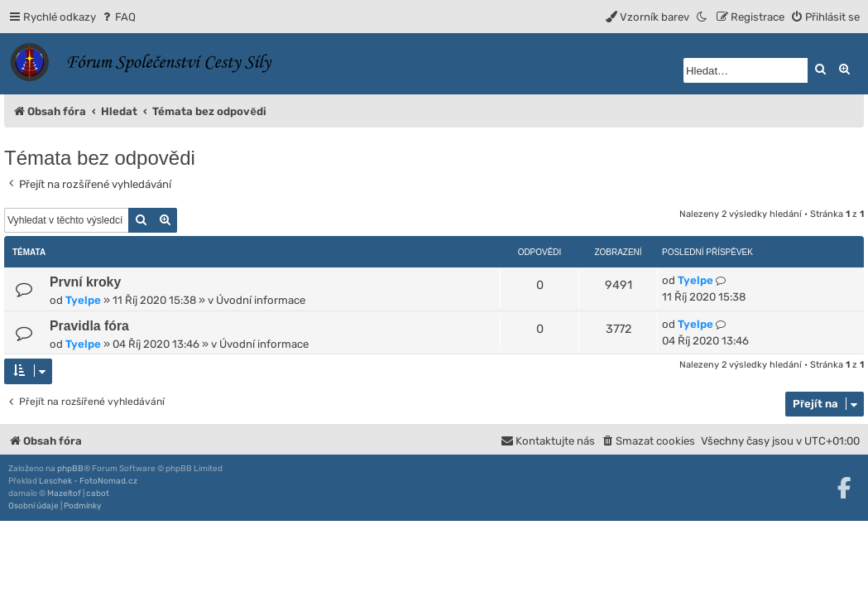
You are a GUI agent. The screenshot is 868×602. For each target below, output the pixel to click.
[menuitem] (118, 17)
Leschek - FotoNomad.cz (88, 481)
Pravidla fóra (89, 326)
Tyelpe (83, 300)
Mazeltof (64, 494)
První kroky (85, 282)
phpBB (70, 469)
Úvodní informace (261, 300)
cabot (98, 494)
